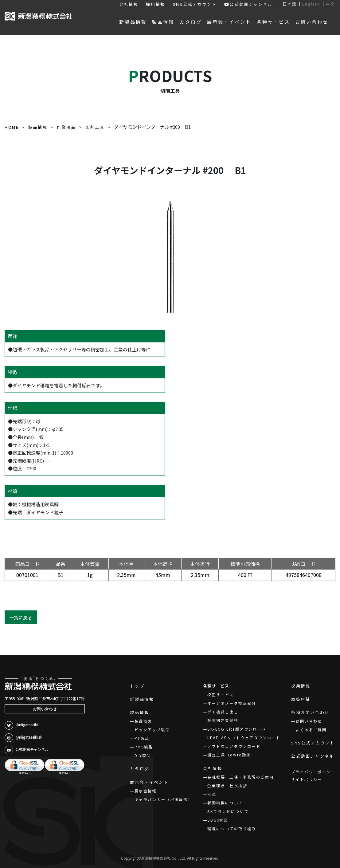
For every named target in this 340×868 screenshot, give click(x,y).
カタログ (139, 769)
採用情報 (155, 4)
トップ (137, 686)
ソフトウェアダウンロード (234, 746)
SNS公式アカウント (195, 4)
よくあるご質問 (311, 730)
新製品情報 (142, 699)
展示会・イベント (149, 782)
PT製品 (142, 738)
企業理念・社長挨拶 (227, 785)
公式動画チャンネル (248, 4)
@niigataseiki (21, 725)
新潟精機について (225, 803)
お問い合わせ (45, 709)
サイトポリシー (307, 779)
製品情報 (139, 712)
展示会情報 (146, 791)
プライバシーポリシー (313, 772)
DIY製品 (143, 755)
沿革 (212, 794)
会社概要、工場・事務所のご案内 (240, 777)
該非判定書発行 (223, 720)
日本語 (290, 4)
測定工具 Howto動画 (229, 755)
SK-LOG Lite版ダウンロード (237, 729)
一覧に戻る (21, 617)
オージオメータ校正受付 (232, 703)
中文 (331, 4)
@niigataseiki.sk (23, 738)
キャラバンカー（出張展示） (163, 799)
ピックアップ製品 (152, 730)
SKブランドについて (228, 811)
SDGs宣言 (218, 820)
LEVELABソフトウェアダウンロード (244, 738)
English (311, 4)
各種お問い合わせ (310, 712)
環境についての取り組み (232, 829)
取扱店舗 (301, 699)
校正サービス (221, 694)
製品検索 (143, 721)
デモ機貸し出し (223, 712)
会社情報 (129, 4)
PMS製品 (144, 747)
